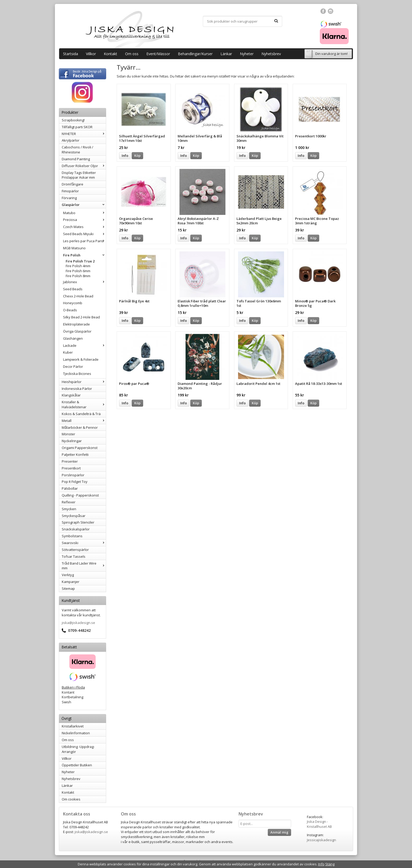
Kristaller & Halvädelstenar (84, 404)
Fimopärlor (70, 191)
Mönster (68, 434)
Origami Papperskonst (80, 448)
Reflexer (69, 502)
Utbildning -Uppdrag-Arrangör (78, 749)
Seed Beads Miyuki (84, 234)
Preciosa (84, 220)
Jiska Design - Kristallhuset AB (319, 824)
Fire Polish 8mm (78, 276)
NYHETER (84, 134)
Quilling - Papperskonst (80, 495)
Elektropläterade (76, 324)
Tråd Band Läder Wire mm (84, 566)
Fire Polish (84, 255)
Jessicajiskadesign (321, 840)
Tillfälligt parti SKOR (77, 127)
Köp (137, 156)
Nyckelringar (72, 441)
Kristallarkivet (73, 726)
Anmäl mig (279, 832)
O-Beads (70, 310)
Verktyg (68, 575)
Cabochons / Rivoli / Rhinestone (78, 150)
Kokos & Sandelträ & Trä (81, 414)
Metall (84, 421)
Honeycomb (73, 303)
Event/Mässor (158, 54)
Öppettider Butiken (77, 765)
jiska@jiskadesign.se (78, 623)
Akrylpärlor (71, 140)
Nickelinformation (76, 733)
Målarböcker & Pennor (80, 427)
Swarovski (84, 543)
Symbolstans (72, 536)
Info (125, 156)
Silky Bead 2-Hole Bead (81, 317)
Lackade (84, 345)
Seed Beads (73, 289)
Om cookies (71, 799)
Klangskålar (71, 395)
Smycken (69, 509)
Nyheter (247, 54)
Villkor (91, 54)
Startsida (71, 54)
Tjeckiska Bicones (77, 374)
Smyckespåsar (74, 516)
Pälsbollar (70, 488)
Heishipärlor (84, 382)
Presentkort (71, 468)
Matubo (84, 213)
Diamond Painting (76, 159)
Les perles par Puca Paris (84, 241)
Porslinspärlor (73, 475)
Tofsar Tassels (74, 556)
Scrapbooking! (73, 120)
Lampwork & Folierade (81, 359)
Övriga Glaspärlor (77, 331)
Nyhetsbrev (271, 54)
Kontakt (110, 54)
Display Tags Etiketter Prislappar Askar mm (79, 175)
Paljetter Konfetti (75, 454)
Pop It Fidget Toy (75, 482)
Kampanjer (71, 582)
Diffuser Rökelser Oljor (84, 166)
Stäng (330, 864)
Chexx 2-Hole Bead (78, 296)
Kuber (68, 352)
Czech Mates (84, 227)
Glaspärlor (84, 205)
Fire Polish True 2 (80, 261)
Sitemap (68, 588)
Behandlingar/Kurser (195, 54)
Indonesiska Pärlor (77, 389)
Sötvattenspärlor (75, 550)
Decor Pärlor (73, 366)
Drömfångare (73, 184)
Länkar (226, 54)
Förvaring (69, 198)
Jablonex (84, 282)
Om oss (132, 54)
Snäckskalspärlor (76, 529)
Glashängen (73, 338)
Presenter (70, 461)
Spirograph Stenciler (78, 522)
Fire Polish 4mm (78, 266)
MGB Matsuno (74, 248)
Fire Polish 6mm (78, 271)
